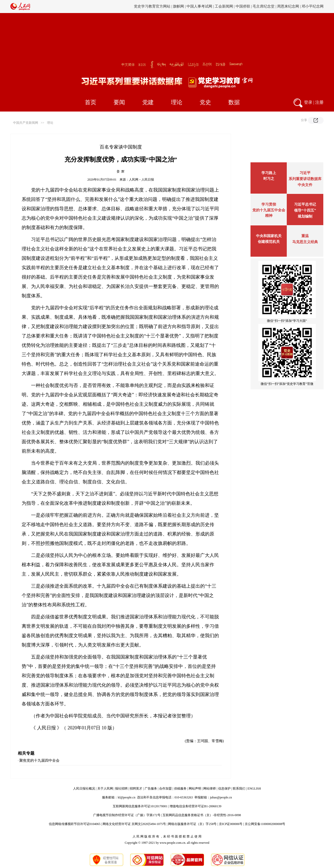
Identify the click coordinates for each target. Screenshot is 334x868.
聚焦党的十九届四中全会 (39, 761)
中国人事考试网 (199, 6)
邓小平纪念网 (313, 6)
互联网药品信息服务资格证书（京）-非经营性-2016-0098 (202, 815)
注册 (319, 102)
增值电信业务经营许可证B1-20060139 (195, 806)
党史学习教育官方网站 (153, 6)
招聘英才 (136, 789)
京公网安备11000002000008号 (265, 824)
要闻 (119, 102)
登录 (308, 102)
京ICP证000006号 (231, 824)
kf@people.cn (126, 797)
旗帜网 (178, 6)
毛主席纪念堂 (264, 6)
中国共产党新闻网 (26, 123)
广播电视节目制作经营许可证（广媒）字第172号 (127, 815)
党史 (205, 102)
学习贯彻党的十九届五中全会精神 (269, 210)
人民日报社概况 (84, 789)
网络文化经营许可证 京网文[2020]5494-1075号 (134, 824)
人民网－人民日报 (141, 180)
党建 (148, 102)
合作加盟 (165, 789)
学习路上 (269, 173)
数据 (234, 102)
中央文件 (305, 185)
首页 (91, 102)
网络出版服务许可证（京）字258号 (192, 824)
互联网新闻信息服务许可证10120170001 (140, 806)
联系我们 (239, 789)
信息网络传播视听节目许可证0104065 (75, 824)
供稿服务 (180, 789)
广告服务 (151, 789)
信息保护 (224, 789)
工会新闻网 (224, 6)
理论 (177, 102)
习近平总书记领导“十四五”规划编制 (305, 210)
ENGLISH (254, 789)
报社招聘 (121, 789)
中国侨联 (243, 6)
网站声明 (195, 789)
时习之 (269, 179)
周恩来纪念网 (288, 6)
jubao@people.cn (221, 797)
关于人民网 (105, 789)
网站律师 (210, 789)
